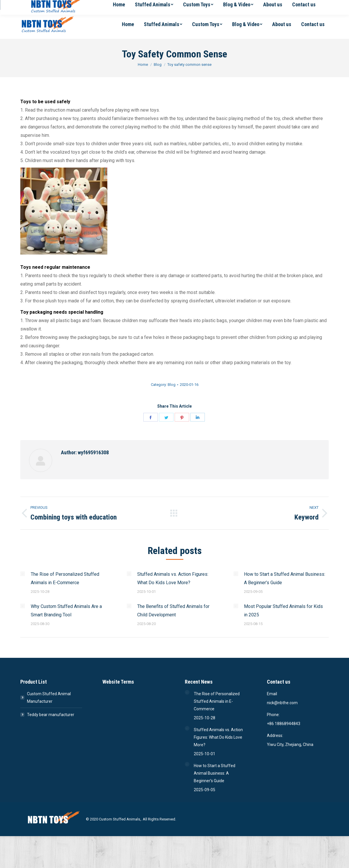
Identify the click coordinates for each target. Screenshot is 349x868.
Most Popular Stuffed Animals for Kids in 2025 (283, 611)
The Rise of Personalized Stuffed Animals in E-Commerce (65, 578)
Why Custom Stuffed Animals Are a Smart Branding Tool (66, 611)
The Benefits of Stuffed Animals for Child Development (173, 611)
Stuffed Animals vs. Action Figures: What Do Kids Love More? (173, 578)
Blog (172, 385)
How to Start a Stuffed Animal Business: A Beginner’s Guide (285, 578)
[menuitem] (128, 24)
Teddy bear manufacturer (51, 715)
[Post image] (23, 574)
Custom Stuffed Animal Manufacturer (49, 698)
